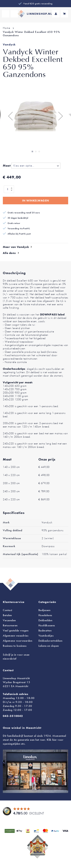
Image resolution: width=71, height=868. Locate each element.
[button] (10, 116)
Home (6, 28)
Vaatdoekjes (46, 636)
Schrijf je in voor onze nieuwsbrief (16, 657)
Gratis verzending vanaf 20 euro (24, 213)
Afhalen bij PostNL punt (19, 234)
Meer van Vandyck (16, 247)
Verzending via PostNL (19, 228)
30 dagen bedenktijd (18, 218)
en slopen (49, 646)
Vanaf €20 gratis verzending (38, 4)
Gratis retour (14, 223)
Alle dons (9, 253)
